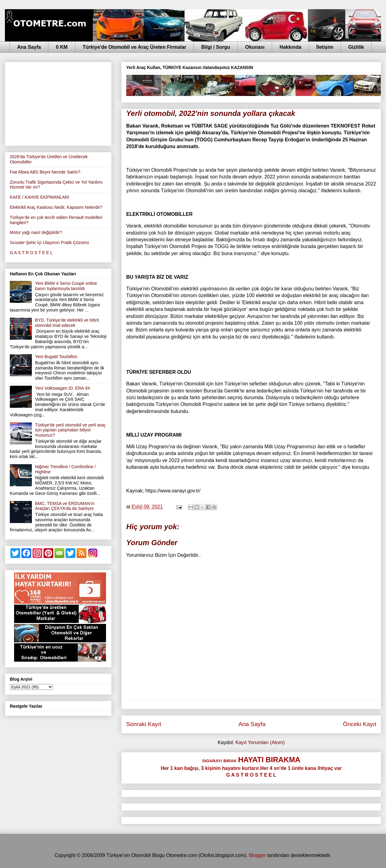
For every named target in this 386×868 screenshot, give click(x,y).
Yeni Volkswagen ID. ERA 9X (63, 388)
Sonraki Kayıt (144, 724)
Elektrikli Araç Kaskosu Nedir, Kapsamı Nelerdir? (56, 207)
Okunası (255, 47)
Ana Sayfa (29, 47)
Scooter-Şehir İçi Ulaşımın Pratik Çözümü (49, 243)
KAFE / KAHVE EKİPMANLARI (40, 197)
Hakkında (290, 47)
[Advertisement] (58, 103)
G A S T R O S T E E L (31, 253)
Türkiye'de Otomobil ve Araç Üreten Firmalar (134, 47)
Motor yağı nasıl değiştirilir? (36, 232)
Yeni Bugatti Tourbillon (56, 357)
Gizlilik (356, 47)
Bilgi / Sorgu (216, 47)
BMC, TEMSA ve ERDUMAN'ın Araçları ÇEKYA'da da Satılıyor (65, 506)
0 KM (62, 47)
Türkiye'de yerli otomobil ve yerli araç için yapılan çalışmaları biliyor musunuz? (70, 430)
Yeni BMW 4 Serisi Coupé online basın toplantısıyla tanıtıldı (66, 286)
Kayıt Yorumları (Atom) (260, 742)
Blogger (257, 855)
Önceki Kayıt (360, 724)
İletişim (325, 47)
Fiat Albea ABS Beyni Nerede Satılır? (45, 172)
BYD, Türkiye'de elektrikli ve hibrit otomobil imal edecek (67, 323)
